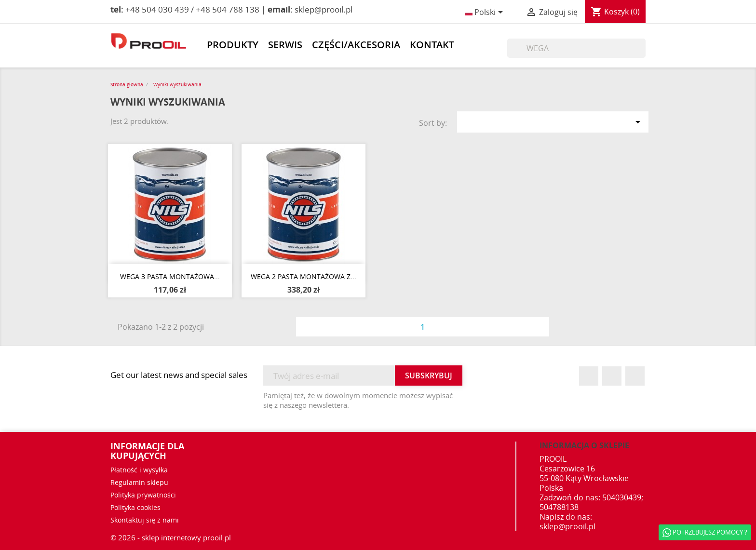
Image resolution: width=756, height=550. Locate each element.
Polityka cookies (135, 507)
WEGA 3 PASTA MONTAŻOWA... (170, 276)
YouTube (612, 376)
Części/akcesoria (356, 45)
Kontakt (432, 45)
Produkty (233, 45)
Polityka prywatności (143, 495)
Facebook (589, 376)
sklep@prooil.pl (567, 526)
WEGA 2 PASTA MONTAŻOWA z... (304, 276)
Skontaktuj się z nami (145, 520)
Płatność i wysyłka (139, 470)
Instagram (635, 376)
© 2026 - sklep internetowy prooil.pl (171, 537)
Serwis (285, 45)
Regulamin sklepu (139, 482)
